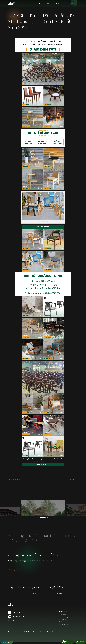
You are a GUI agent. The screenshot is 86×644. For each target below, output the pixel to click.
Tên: (9, 593)
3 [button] (46, 517)
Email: (34, 593)
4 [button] (47, 517)
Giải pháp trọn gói (64, 615)
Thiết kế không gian (64, 617)
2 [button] (42, 517)
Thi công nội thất (63, 624)
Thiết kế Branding (64, 620)
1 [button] (39, 517)
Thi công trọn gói (63, 622)
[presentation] (45, 592)
